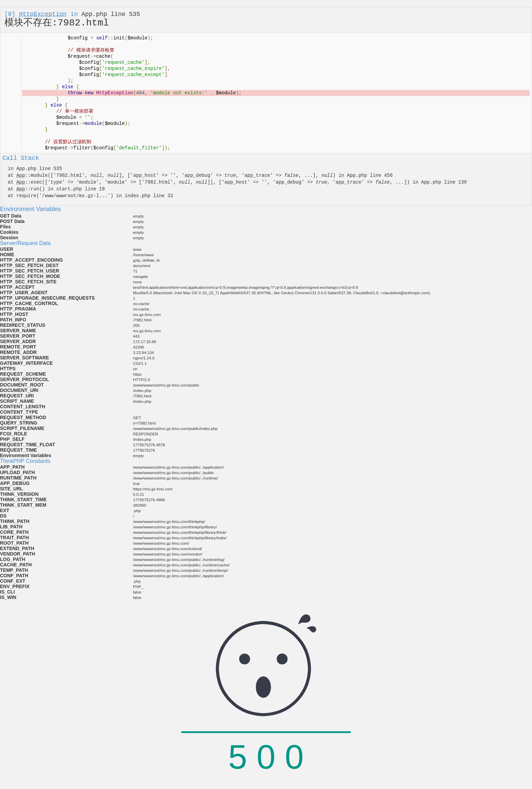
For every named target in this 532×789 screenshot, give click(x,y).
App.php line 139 (444, 182)
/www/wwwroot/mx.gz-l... (75, 196)
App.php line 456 (370, 175)
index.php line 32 (149, 196)
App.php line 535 (111, 14)
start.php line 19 (81, 189)
